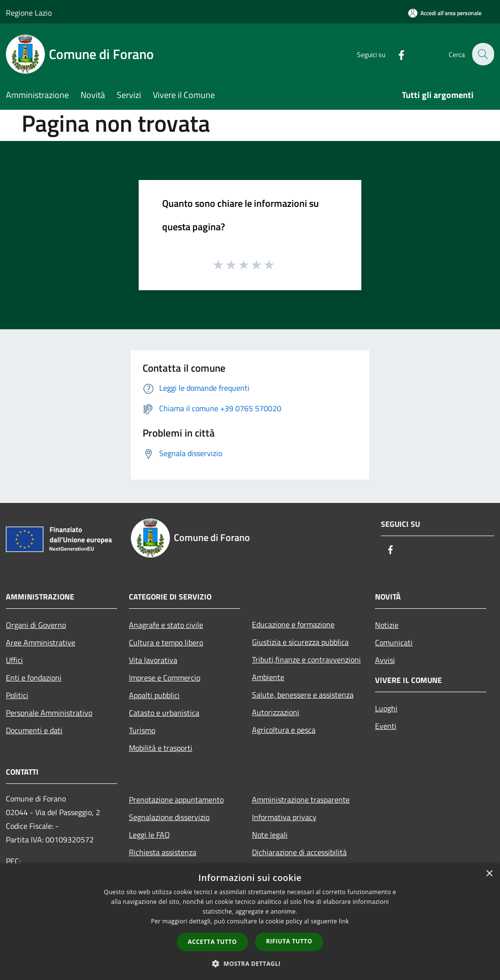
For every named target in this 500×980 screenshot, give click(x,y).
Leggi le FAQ (149, 835)
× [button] (489, 874)
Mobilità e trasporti (161, 748)
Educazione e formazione (293, 624)
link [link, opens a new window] (344, 921)
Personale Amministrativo (49, 713)
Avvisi (385, 660)
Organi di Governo (36, 625)
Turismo (142, 730)
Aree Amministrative (41, 642)
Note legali (270, 835)
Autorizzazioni (276, 712)
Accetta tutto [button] (212, 942)
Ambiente (268, 677)
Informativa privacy (284, 817)
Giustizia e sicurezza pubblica (300, 642)
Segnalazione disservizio (169, 817)
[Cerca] (482, 54)
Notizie (387, 625)
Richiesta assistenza (163, 852)
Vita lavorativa (153, 660)
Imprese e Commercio (165, 678)
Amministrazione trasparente (301, 800)
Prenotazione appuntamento (176, 800)
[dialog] (250, 922)
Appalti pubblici (154, 695)
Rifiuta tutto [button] (289, 941)
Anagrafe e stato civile (166, 625)
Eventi (386, 726)
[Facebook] (396, 54)
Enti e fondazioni (34, 678)
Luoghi (386, 708)
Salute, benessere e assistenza (303, 695)
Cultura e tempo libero (166, 642)
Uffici (14, 660)
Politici (17, 695)
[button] (250, 963)
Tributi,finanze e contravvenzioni (306, 660)
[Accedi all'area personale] (445, 13)
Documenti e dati (34, 730)
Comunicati (394, 642)
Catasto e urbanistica (164, 713)
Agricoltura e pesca (284, 730)
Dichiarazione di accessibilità (299, 852)
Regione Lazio (29, 13)
